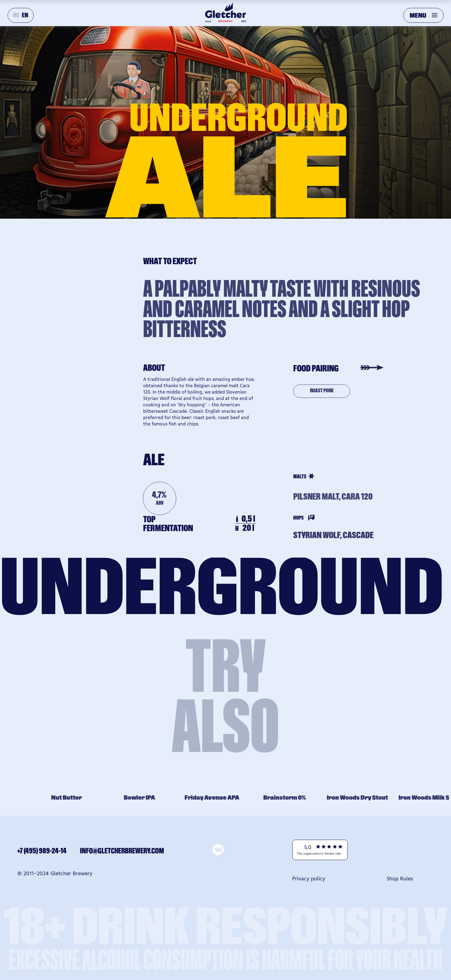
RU (16, 15)
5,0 (308, 847)
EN (25, 15)
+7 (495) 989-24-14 (42, 851)
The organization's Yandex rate (319, 853)
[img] (394, 850)
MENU (418, 16)
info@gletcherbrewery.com (122, 851)
